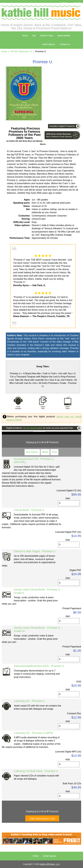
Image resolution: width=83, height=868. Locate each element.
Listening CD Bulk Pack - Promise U (36, 771)
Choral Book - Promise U (29, 510)
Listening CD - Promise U (29, 701)
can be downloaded (32, 428)
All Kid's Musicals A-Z (21, 51)
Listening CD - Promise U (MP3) (33, 733)
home (25, 36)
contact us (65, 44)
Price (54, 452)
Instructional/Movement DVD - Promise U (39, 666)
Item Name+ (32, 452)
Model (45, 452)
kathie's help (47, 36)
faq (34, 36)
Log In (77, 3)
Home (64, 3)
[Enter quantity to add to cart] (69, 503)
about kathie (64, 36)
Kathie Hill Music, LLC (50, 864)
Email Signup (49, 44)
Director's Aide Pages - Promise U (34, 551)
